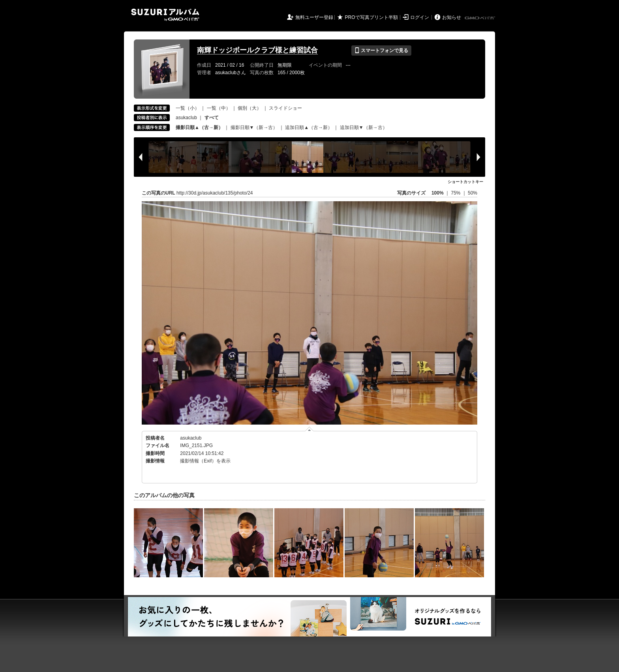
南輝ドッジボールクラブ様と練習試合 (257, 50)
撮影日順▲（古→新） (199, 127)
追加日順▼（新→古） (364, 127)
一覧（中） (219, 108)
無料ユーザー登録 (314, 17)
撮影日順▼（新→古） (254, 127)
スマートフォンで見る (381, 51)
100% (438, 193)
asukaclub (186, 118)
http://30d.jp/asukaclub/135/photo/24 (215, 193)
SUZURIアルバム (165, 15)
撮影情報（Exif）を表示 (205, 461)
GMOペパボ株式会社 (480, 18)
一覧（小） (188, 108)
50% (473, 193)
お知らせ (452, 17)
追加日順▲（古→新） (309, 127)
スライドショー (285, 108)
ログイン (420, 17)
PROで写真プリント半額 (371, 17)
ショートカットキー (465, 182)
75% (456, 193)
